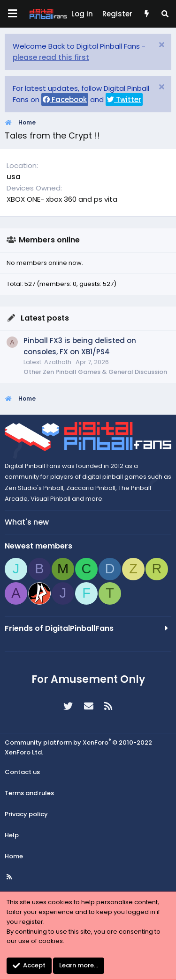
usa (14, 177)
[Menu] (12, 14)
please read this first (51, 57)
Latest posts (45, 318)
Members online (49, 240)
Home (14, 856)
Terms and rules (29, 793)
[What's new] (146, 14)
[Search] (165, 14)
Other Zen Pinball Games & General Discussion (95, 372)
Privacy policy (26, 814)
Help (12, 835)
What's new (27, 522)
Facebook (65, 99)
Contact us (22, 772)
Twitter (124, 99)
